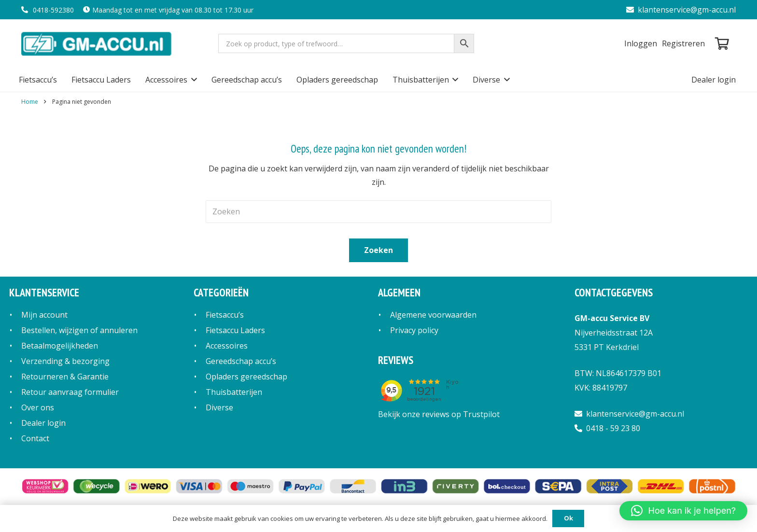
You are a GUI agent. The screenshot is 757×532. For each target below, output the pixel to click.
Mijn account (44, 315)
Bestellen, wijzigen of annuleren (79, 330)
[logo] (97, 43)
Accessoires (227, 346)
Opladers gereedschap (246, 377)
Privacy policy (414, 330)
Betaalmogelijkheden (60, 346)
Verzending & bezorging (65, 361)
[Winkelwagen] (722, 43)
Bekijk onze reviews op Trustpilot (439, 414)
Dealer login (43, 423)
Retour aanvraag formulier (70, 392)
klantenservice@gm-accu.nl (681, 10)
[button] (192, 80)
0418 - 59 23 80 (607, 428)
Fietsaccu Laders (235, 330)
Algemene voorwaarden (433, 315)
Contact (35, 438)
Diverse (219, 407)
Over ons (38, 407)
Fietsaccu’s (225, 315)
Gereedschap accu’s (241, 361)
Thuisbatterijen (234, 392)
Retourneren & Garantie (65, 377)
